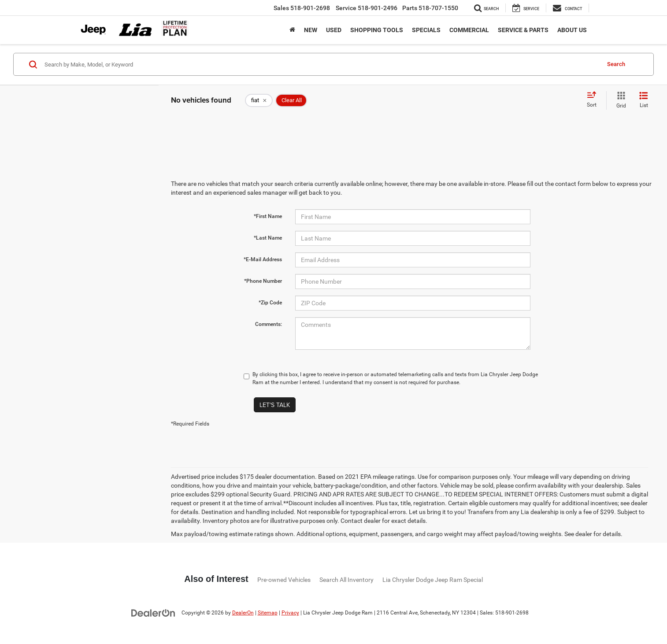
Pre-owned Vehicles (284, 580)
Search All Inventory (346, 580)
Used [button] (334, 30)
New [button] (311, 30)
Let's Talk (275, 405)
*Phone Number (263, 281)
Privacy (290, 613)
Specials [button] (426, 30)
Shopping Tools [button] (377, 30)
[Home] (292, 30)
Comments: (269, 324)
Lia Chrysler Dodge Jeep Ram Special (433, 580)
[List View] (644, 100)
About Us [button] (572, 30)
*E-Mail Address (263, 259)
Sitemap (268, 613)
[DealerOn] (153, 612)
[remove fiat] (259, 100)
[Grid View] (619, 100)
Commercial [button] (469, 30)
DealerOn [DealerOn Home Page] (243, 613)
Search (616, 64)
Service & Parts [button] (523, 30)
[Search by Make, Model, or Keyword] (321, 64)
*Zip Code (270, 303)
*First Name (268, 216)
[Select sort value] (594, 100)
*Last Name (268, 238)
